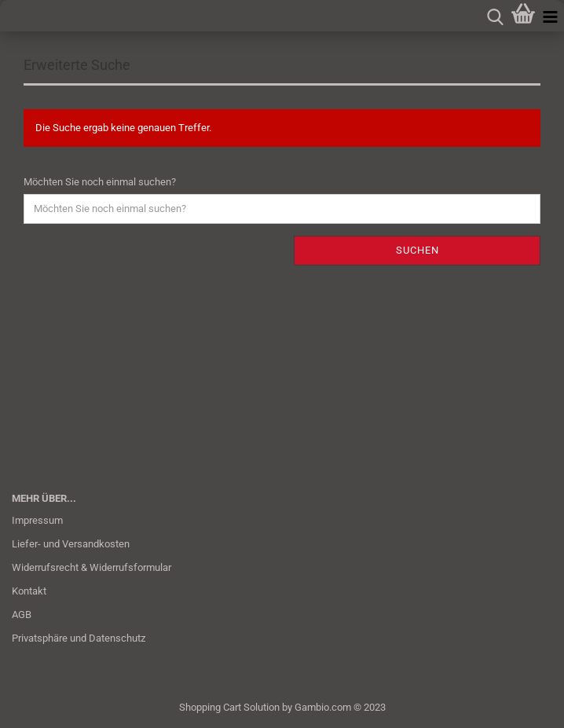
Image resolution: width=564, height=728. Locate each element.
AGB (22, 615)
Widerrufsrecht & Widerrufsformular (92, 567)
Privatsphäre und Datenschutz (79, 638)
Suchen (418, 250)
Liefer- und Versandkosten (71, 544)
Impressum (37, 520)
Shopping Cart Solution (229, 707)
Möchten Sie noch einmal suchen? (100, 182)
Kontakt (29, 591)
